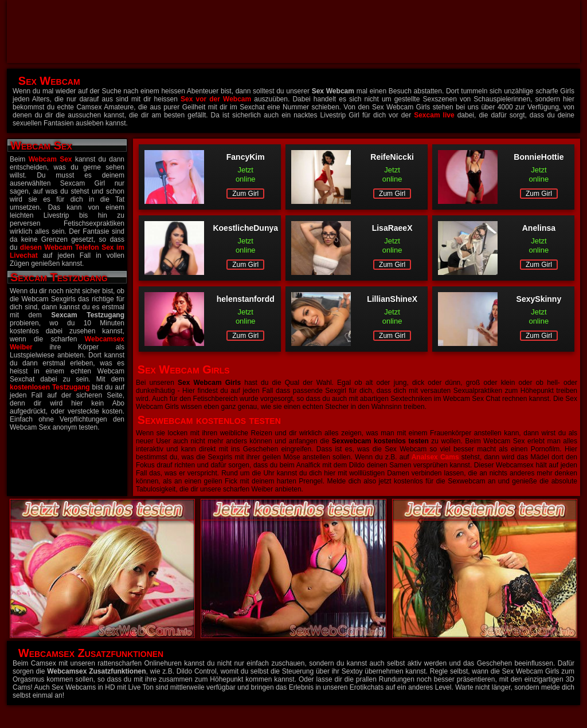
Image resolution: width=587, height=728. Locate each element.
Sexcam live (434, 115)
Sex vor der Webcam (216, 99)
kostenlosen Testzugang (50, 387)
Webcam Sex (50, 159)
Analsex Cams (435, 457)
